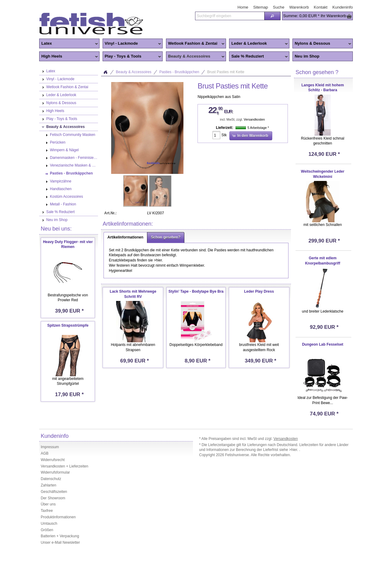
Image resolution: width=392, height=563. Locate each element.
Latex (69, 44)
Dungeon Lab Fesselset (323, 344)
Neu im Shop (307, 56)
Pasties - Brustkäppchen (179, 72)
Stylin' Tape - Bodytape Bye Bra (196, 291)
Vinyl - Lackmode (132, 44)
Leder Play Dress (259, 291)
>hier (158, 260)
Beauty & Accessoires (195, 57)
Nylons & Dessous (322, 44)
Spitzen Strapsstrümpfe (68, 325)
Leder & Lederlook (258, 44)
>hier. (294, 450)
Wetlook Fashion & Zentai (195, 44)
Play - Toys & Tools (132, 57)
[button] (272, 16)
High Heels (69, 57)
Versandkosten (254, 120)
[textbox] (230, 16)
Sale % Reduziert (258, 57)
